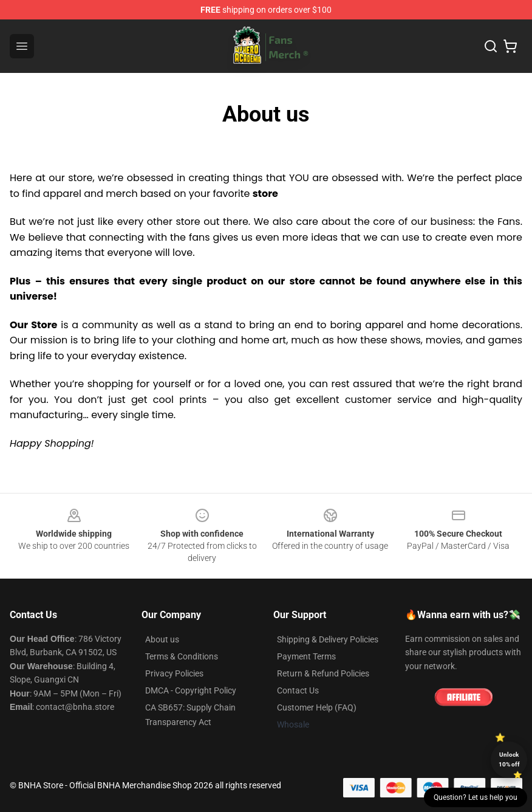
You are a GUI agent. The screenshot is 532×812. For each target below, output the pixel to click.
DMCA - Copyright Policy (191, 690)
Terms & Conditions (182, 656)
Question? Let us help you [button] (476, 797)
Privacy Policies (174, 673)
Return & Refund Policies (323, 673)
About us (162, 639)
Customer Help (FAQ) (317, 707)
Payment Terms (306, 656)
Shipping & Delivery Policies (328, 639)
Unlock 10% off (509, 759)
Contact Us (298, 690)
